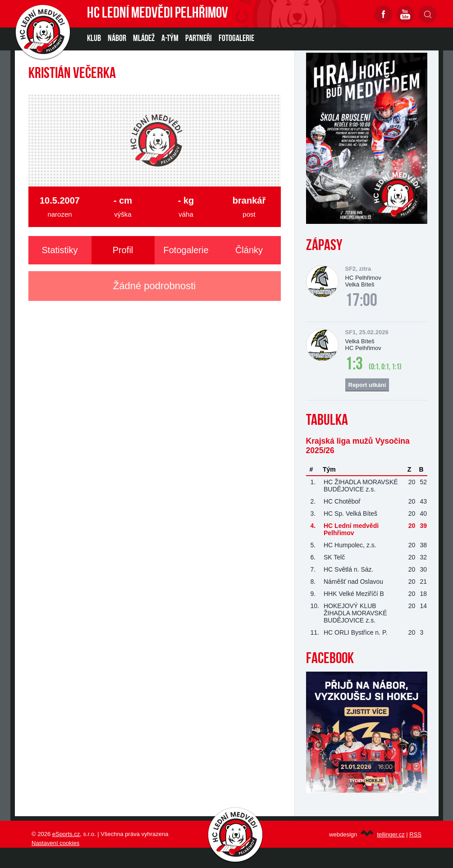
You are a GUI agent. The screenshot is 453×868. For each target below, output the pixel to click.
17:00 (361, 301)
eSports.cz (66, 834)
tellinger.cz (391, 834)
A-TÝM (170, 39)
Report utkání (367, 385)
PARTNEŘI (199, 39)
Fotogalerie (236, 39)
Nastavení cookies (55, 843)
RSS (415, 834)
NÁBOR (117, 39)
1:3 (354, 365)
